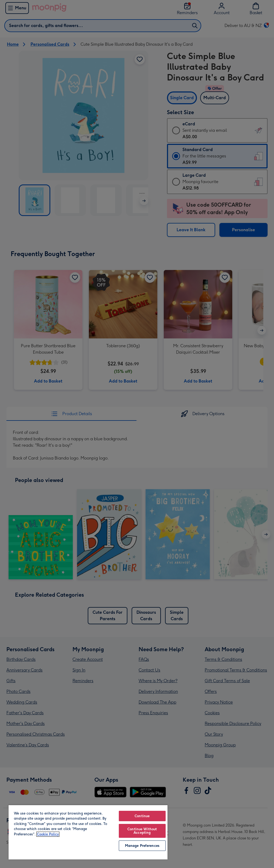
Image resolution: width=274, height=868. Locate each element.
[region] (88, 832)
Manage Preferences (142, 846)
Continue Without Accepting (142, 831)
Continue (142, 816)
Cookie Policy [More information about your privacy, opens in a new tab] (48, 834)
